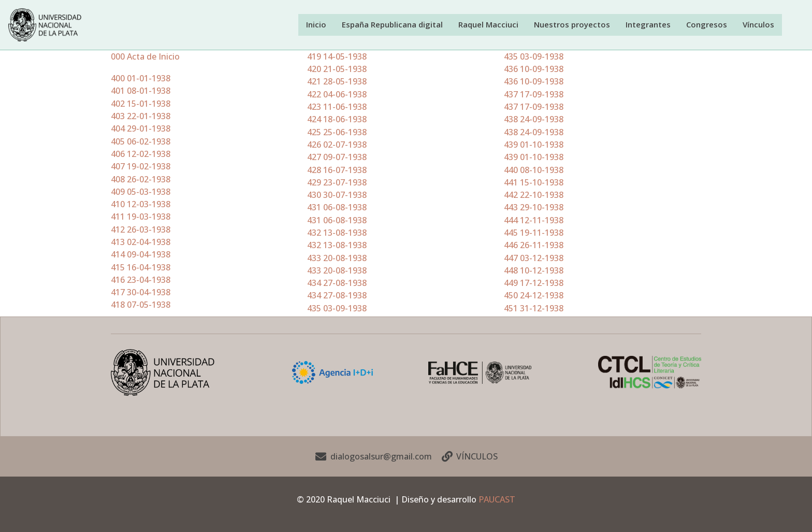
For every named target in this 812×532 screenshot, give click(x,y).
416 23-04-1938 (141, 280)
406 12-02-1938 (141, 154)
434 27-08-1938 (337, 283)
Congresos (709, 25)
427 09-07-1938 (337, 157)
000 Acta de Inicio (145, 57)
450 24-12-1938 (534, 296)
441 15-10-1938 (534, 183)
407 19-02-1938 (141, 167)
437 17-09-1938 (534, 95)
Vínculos (759, 25)
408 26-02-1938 (141, 179)
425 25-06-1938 (337, 133)
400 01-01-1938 (141, 79)
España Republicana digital (401, 25)
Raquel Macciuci (496, 25)
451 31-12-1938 (534, 309)
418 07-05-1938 (141, 305)
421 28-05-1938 (337, 82)
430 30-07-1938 (337, 195)
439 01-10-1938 (534, 145)
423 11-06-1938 (337, 107)
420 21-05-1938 (337, 69)
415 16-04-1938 (141, 268)
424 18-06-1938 (337, 120)
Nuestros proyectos (578, 25)
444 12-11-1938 (534, 221)
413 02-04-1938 (141, 242)
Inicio (325, 25)
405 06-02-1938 (141, 142)
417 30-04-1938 (141, 293)
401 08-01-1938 (141, 91)
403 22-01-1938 (141, 117)
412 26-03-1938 (141, 230)
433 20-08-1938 (337, 258)
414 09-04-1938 (141, 255)
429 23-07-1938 (337, 183)
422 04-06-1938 (337, 95)
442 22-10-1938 (534, 195)
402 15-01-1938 (141, 104)
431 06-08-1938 (337, 208)
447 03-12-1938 (534, 258)
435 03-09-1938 (337, 309)
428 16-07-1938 (337, 170)
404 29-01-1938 (141, 129)
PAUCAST (497, 499)
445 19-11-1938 (534, 233)
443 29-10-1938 (534, 208)
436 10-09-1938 (534, 69)
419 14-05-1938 (337, 57)
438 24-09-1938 (534, 120)
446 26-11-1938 (534, 246)
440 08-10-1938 (534, 170)
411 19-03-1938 (141, 217)
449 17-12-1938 (534, 283)
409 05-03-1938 (141, 192)
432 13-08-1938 (337, 233)
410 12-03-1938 (141, 205)
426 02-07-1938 (337, 145)
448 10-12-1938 (534, 271)
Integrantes (652, 25)
